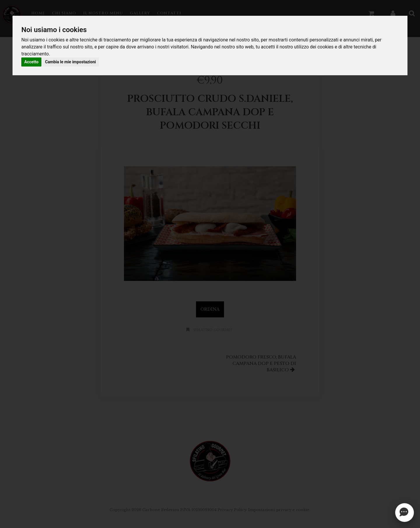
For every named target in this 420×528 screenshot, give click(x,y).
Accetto (31, 62)
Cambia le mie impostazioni (70, 62)
